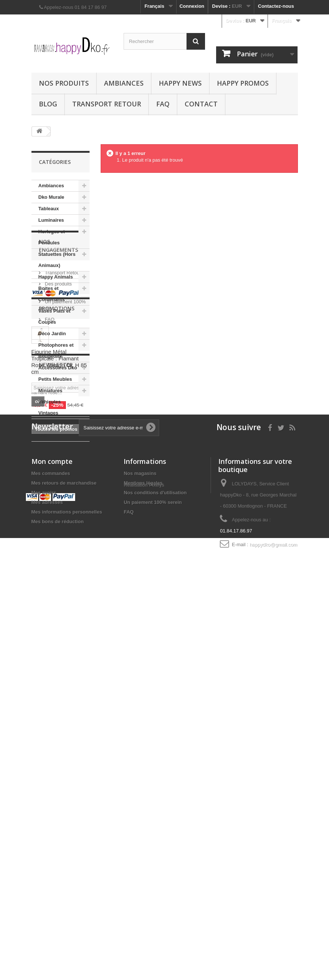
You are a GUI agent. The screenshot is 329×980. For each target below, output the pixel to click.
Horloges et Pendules (52, 237)
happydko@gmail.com (273, 923)
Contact (201, 104)
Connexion (192, 6)
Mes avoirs (44, 872)
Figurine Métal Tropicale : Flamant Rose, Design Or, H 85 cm (59, 628)
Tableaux (49, 209)
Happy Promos (243, 83)
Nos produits (64, 83)
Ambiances (124, 83)
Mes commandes (51, 852)
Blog (48, 104)
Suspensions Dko (53, 430)
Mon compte (52, 840)
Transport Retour (107, 104)
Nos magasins (140, 852)
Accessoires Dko (58, 368)
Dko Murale (51, 197)
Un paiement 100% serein (153, 881)
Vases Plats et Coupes (55, 316)
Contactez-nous (276, 6)
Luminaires (51, 220)
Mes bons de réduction (58, 900)
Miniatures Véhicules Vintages (51, 402)
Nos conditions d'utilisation (155, 872)
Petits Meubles (55, 379)
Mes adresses (47, 881)
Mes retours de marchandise (64, 862)
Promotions (57, 574)
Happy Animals (56, 277)
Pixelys (156, 904)
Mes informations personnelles (67, 891)
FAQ (163, 104)
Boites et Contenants (52, 294)
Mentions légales (143, 862)
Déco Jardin (52, 334)
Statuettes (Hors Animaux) (57, 260)
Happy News (180, 83)
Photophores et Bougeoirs (56, 351)
